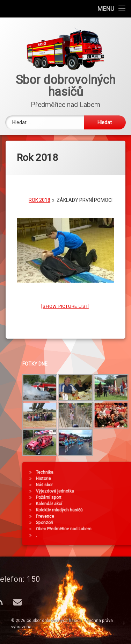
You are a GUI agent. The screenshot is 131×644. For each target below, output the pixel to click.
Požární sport (98, 497)
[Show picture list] (65, 302)
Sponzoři (94, 523)
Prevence (95, 516)
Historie (93, 479)
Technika (94, 472)
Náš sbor (94, 485)
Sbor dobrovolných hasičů (57, 621)
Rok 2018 (39, 196)
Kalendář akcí (99, 504)
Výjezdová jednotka (105, 491)
